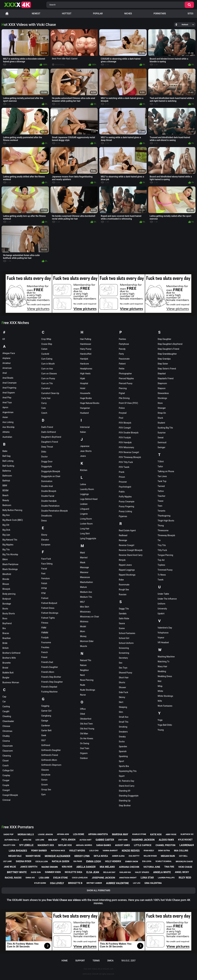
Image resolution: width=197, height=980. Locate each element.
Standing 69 (125, 791)
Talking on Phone (166, 471)
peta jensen (68, 840)
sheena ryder (24, 861)
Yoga (160, 720)
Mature (83, 587)
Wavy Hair (162, 666)
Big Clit (6, 525)
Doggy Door (47, 462)
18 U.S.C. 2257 (128, 961)
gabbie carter (105, 840)
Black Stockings (10, 569)
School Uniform (126, 643)
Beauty (6, 500)
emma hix (30, 878)
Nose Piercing (87, 680)
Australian (7, 437)
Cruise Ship (47, 344)
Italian (83, 432)
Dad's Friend (47, 427)
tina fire (169, 867)
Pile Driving (124, 398)
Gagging (45, 706)
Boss (5, 618)
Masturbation (86, 582)
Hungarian (85, 408)
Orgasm (84, 753)
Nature (83, 665)
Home (7, 14)
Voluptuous (163, 633)
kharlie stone (139, 834)
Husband (84, 413)
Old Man (84, 734)
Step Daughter (164, 339)
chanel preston (165, 845)
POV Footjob (125, 438)
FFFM (44, 588)
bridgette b (75, 883)
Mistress (84, 622)
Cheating (7, 716)
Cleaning (7, 756)
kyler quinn (40, 883)
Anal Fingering (9, 388)
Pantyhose (124, 344)
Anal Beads (8, 378)
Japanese (85, 446)
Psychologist (125, 487)
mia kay (53, 840)
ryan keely (149, 851)
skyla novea (101, 856)
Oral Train (85, 748)
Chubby (6, 736)
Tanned (161, 486)
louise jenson (45, 834)
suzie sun (36, 872)
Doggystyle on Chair (51, 476)
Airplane (6, 358)
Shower (122, 687)
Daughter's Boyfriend (51, 437)
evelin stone (60, 878)
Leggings (84, 494)
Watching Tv (163, 662)
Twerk (161, 580)
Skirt (121, 702)
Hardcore (84, 364)
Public (122, 492)
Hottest (67, 14)
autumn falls (12, 840)
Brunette (7, 663)
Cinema (6, 741)
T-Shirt (161, 462)
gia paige (78, 861)
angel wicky (182, 872)
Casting (6, 706)
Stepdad (162, 374)
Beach (5, 495)
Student (161, 423)
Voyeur (161, 638)
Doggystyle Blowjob (51, 471)
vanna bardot (110, 851)
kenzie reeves (131, 851)
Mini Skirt (85, 607)
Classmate (8, 746)
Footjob (45, 638)
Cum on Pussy (48, 378)
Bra (4, 628)
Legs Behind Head (89, 499)
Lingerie (84, 514)
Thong (161, 526)
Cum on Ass (47, 369)
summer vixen (53, 872)
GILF (43, 740)
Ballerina (7, 471)
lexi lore (40, 840)
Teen (160, 506)
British (6, 648)
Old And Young (87, 729)
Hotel (83, 388)
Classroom (8, 751)
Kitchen (84, 470)
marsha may (120, 834)
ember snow (132, 861)
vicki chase (185, 867)
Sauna (122, 623)
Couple (6, 785)
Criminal (6, 800)
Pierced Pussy (126, 383)
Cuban (44, 349)
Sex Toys (123, 668)
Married (84, 558)
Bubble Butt (8, 673)
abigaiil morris (84, 845)
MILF (82, 602)
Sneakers (123, 732)
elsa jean (93, 872)
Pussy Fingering (126, 506)
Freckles (45, 647)
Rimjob (122, 560)
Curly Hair (46, 398)
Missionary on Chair (90, 617)
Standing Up (125, 801)
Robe (121, 580)
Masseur (84, 572)
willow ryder (150, 856)
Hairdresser (86, 344)
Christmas (7, 731)
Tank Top (162, 481)
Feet (43, 574)
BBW (5, 486)
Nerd (82, 675)
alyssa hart (86, 840)
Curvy (44, 403)
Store (160, 403)
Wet (159, 681)
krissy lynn (82, 856)
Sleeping (123, 707)
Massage (84, 567)
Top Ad (161, 560)
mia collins (181, 851)
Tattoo (161, 491)
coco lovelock (80, 878)
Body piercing (9, 594)
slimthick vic (187, 834)
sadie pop (8, 834)
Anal (5, 373)
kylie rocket (185, 840)
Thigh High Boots (166, 521)
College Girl (8, 770)
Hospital (84, 383)
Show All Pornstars (98, 890)
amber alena (118, 856)
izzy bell (183, 856)
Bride (5, 643)
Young (161, 730)
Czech (44, 413)
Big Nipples (8, 545)
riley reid (185, 878)
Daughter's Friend (50, 442)
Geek (44, 735)
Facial (44, 569)
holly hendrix (113, 861)
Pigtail (122, 393)
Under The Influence (167, 599)
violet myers (77, 851)
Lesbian (84, 504)
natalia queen (61, 861)
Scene (122, 628)
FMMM (45, 633)
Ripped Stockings (127, 575)
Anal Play (7, 398)
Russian (123, 594)
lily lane (7, 861)
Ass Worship (8, 427)
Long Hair (85, 529)
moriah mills (26, 834)
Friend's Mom (48, 672)
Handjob (84, 359)
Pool (121, 418)
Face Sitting (47, 564)
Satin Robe (124, 618)
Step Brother (125, 806)
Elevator (45, 540)
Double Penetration (50, 506)
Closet (6, 761)
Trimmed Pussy (165, 570)
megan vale (15, 856)
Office (83, 709)
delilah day (109, 872)
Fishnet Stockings (50, 613)
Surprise (162, 433)
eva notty (134, 856)
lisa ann (44, 878)
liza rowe (79, 834)
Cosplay (6, 775)
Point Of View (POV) (128, 403)
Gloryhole (46, 775)
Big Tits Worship (10, 554)
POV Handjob (125, 442)
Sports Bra (124, 766)
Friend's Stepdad (49, 687)
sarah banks (104, 845)
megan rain (168, 856)
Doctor (44, 457)
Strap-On (162, 413)
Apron (5, 407)
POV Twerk (124, 467)
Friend (44, 657)
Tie (159, 540)
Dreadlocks (47, 516)
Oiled (82, 714)
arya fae (27, 840)
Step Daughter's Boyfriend (170, 344)
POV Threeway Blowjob (130, 457)
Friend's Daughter (50, 667)
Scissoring (124, 648)
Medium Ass (86, 592)
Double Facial (48, 496)
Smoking (123, 727)
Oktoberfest (86, 719)
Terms (96, 961)
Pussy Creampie (127, 502)
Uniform (161, 604)
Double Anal (47, 486)
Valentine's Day (165, 628)
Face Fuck (46, 559)
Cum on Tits (47, 383)
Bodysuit (7, 599)
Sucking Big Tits (165, 428)
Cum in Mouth (48, 364)
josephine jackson (103, 878)
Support (80, 961)
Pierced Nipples (126, 378)
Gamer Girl (46, 711)
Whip (160, 686)
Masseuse (85, 577)
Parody (122, 349)
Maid (82, 553)
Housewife (85, 393)
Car (4, 702)
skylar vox (65, 845)
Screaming (124, 653)
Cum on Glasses (49, 374)
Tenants (161, 511)
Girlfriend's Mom (49, 760)
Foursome (46, 642)
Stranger (162, 408)
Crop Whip (46, 339)
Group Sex (46, 790)
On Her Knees (87, 738)
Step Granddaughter (167, 354)
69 (4, 339)
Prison (122, 477)
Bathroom (7, 476)
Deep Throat (47, 447)
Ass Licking (8, 422)
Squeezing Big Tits (128, 771)
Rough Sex (124, 590)
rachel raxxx (13, 878)
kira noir (67, 867)
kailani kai (125, 872)
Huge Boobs (86, 398)
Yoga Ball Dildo (165, 725)
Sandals (123, 614)
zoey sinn (123, 840)
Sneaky (122, 737)
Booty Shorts (9, 614)
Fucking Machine (49, 692)
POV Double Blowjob (129, 433)
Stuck (160, 418)
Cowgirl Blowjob (10, 795)
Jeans (83, 456)
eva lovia (147, 861)
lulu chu (94, 851)
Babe (5, 451)
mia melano (107, 867)
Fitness (45, 623)
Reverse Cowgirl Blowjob (131, 550)
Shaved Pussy (126, 673)
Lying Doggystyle (88, 538)
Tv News (162, 575)
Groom (44, 785)
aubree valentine (117, 883)
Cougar (6, 780)
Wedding (162, 671)
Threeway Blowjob (166, 535)
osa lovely (57, 883)
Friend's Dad (47, 662)
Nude (83, 685)
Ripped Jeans (125, 565)
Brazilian (7, 638)
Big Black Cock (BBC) (13, 520)
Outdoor (84, 758)
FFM (43, 593)
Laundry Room (87, 489)
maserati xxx (46, 845)
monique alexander (58, 856)
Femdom (45, 578)
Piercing (123, 388)
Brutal (5, 668)
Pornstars (160, 14)
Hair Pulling (86, 339)
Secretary (123, 658)
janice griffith (29, 867)
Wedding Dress (165, 676)
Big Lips (6, 535)
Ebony (44, 535)
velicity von (9, 845)
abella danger (86, 867)
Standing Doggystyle (129, 796)
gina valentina (153, 883)
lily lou (137, 883)
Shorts (122, 682)
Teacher (161, 496)
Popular (98, 14)
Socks (122, 742)
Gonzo (44, 780)
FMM (44, 628)
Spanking (123, 756)
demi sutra (164, 851)
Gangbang (46, 716)
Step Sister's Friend (167, 369)
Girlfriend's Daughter (51, 750)
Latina (83, 484)
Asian (5, 417)
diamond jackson (143, 840)
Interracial (85, 427)
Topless (161, 565)
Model (83, 626)
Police (122, 408)
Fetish (44, 583)
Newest (36, 14)
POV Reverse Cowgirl (129, 452)
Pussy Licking (125, 511)
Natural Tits (86, 660)
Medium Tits (86, 597)
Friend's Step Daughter (52, 682)
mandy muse (33, 856)
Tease (160, 501)
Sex (121, 663)
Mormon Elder (87, 641)
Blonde (6, 579)
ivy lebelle (26, 845)
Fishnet (45, 598)
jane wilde (10, 867)
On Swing (85, 743)
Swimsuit (162, 442)
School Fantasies (127, 633)
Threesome (163, 530)
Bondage (7, 604)
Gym (43, 794)
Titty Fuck (162, 550)
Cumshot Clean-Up (50, 393)
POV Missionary (126, 447)
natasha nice (58, 851)
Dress (44, 521)
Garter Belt (46, 730)
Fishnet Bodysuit (49, 603)
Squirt (122, 776)
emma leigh (94, 861)
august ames (123, 845)
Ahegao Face (9, 353)
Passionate (124, 359)
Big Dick (6, 530)
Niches (128, 14)
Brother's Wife (9, 658)
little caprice (143, 845)
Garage (45, 721)
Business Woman (11, 682)
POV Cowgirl (125, 428)
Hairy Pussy (86, 349)
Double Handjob (49, 501)
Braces (6, 633)
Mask (83, 562)
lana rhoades (18, 851)
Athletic (6, 432)
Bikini (5, 559)
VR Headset (163, 642)
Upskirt (161, 614)
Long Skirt (85, 534)
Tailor (160, 466)
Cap (4, 697)
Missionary (85, 612)
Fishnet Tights (48, 618)
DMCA (110, 961)
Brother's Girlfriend (11, 653)
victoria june (152, 867)
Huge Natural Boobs (90, 403)
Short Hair (124, 678)
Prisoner (123, 482)
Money (83, 636)
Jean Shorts (86, 451)
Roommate (124, 585)
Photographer (125, 374)
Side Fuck (123, 692)
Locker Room (86, 524)
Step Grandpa (164, 359)
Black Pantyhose (10, 564)
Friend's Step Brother (51, 677)
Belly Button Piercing (12, 510)
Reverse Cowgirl (127, 545)
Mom (82, 631)
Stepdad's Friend (166, 378)
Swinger (161, 447)
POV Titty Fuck (126, 462)
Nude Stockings (88, 690)
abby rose (171, 834)
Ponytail (123, 413)
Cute (43, 408)
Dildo (44, 452)
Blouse (6, 584)
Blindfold (7, 574)
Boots (5, 609)
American (7, 368)
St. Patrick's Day (127, 781)
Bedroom (7, 505)
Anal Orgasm (9, 393)
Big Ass (6, 515)
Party (121, 354)
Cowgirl (6, 790)
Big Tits (6, 550)
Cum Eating (47, 359)
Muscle (83, 646)
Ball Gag (6, 456)
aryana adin (63, 834)
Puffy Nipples (125, 497)
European (46, 545)
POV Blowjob (125, 423)
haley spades (142, 872)
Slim (121, 712)
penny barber (39, 851)
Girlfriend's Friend (50, 755)
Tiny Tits (162, 545)
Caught (6, 711)
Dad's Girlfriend (48, 432)
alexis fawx (166, 840)
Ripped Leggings (127, 570)
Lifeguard (85, 509)
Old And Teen (86, 724)
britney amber (94, 883)
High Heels (85, 374)
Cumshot (46, 388)
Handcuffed (86, 354)
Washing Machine (166, 657)
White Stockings (165, 696)
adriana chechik (129, 867)
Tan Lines (162, 476)
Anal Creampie (9, 383)
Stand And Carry (127, 786)
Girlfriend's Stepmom (51, 765)
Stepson (162, 388)
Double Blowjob (49, 491)
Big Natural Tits (10, 540)
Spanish (123, 751)
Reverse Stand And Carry (131, 555)
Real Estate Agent (127, 530)
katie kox (156, 834)
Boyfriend (7, 623)
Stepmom (162, 383)
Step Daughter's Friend (168, 349)
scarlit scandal (164, 861)
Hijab (82, 378)
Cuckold (45, 354)
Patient (122, 364)
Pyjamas (123, 516)
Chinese (6, 726)
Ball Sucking (8, 466)
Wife (160, 701)
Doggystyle (47, 466)
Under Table (163, 594)
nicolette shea (73, 872)
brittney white (17, 872)
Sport (121, 761)
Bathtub (6, 481)
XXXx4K (95, 974)
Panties (122, 339)
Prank (122, 472)
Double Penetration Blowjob (54, 511)
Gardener (46, 726)
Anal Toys (7, 402)
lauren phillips (166, 878)
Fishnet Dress (48, 608)
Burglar (6, 678)
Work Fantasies (165, 706)
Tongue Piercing (165, 555)
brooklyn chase (184, 861)
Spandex (123, 746)
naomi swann (50, 867)
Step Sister (163, 364)
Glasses (45, 770)
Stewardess (163, 393)
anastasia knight (128, 878)
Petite (122, 369)
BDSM (5, 490)
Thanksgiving (164, 516)
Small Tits (124, 722)
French (44, 652)
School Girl (124, 638)
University (162, 609)
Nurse (83, 695)
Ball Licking (8, 461)
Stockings (162, 398)
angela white (162, 872)
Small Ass (124, 717)
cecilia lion (42, 861)
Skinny (122, 697)
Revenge (123, 540)
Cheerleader (8, 721)
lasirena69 (187, 845)
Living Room (86, 519)
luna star (147, 878)
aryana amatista (98, 834)
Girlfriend (46, 745)
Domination (47, 481)
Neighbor (84, 670)
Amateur (7, 363)
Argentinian (8, 412)
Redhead (123, 535)
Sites (190, 14)
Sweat (161, 438)
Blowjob (6, 589)
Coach (6, 766)
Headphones (86, 369)
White (160, 691)
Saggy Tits (124, 609)
